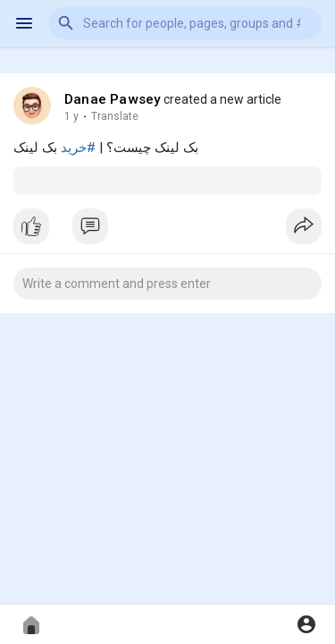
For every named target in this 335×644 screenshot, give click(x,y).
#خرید (78, 148)
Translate (115, 116)
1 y (71, 116)
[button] (185, 23)
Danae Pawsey (113, 99)
